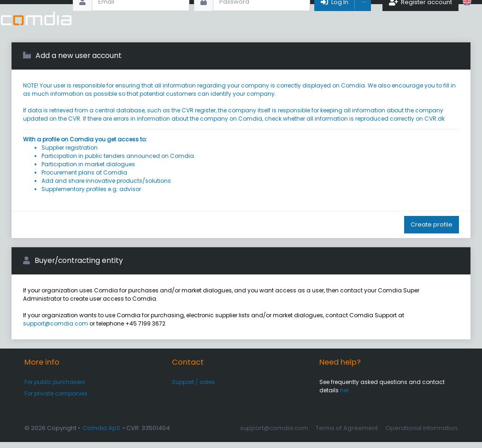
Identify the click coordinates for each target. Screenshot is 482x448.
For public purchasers (55, 388)
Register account (420, 18)
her (344, 396)
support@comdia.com (56, 329)
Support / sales (193, 388)
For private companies (56, 399)
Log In (334, 18)
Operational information (421, 434)
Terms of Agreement (347, 434)
